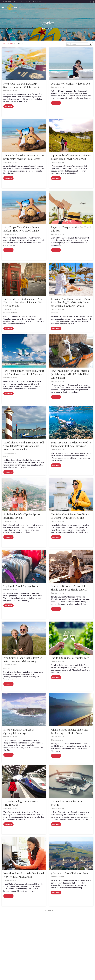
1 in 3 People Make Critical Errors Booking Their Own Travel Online (21, 229)
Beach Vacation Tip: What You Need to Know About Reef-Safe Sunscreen (71, 444)
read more (8, 106)
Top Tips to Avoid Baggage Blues (21, 586)
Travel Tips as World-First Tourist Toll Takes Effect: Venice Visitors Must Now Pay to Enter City (24, 446)
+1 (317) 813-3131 (7, 2)
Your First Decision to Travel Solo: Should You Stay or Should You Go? (69, 588)
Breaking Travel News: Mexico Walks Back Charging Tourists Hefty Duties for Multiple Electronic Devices (70, 302)
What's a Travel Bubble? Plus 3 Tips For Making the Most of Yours (70, 731)
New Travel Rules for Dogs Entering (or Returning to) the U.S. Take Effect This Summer (70, 374)
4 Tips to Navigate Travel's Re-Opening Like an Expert (20, 731)
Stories (11, 43)
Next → (51, 910)
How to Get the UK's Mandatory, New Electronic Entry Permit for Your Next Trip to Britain (23, 302)
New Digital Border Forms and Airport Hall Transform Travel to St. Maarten (24, 372)
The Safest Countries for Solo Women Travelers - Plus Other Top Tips (71, 516)
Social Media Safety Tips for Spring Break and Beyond (22, 516)
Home (3, 43)
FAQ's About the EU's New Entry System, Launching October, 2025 (21, 85)
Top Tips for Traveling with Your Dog (70, 84)
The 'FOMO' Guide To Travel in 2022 (70, 658)
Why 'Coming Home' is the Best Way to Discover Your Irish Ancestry (23, 660)
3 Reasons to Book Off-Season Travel (70, 873)
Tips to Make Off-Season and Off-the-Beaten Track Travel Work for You (71, 157)
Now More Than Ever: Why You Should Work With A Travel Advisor (24, 875)
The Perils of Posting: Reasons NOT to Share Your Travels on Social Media (23, 157)
